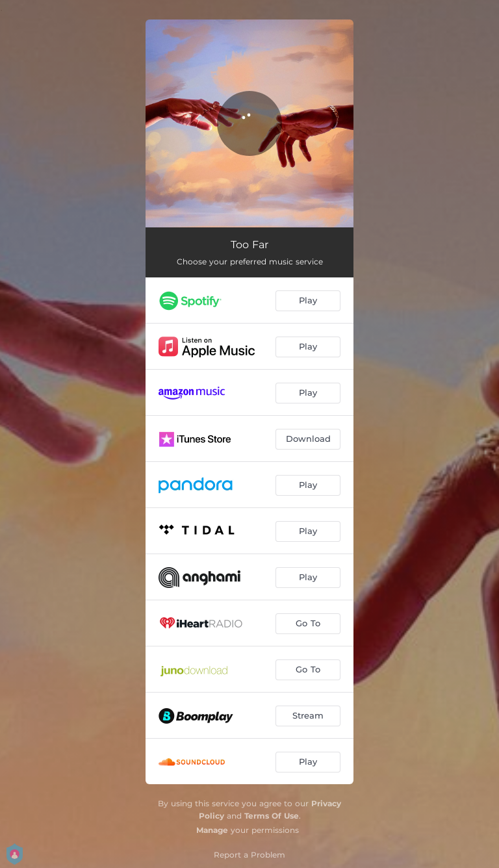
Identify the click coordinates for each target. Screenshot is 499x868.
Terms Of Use (272, 816)
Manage (212, 830)
